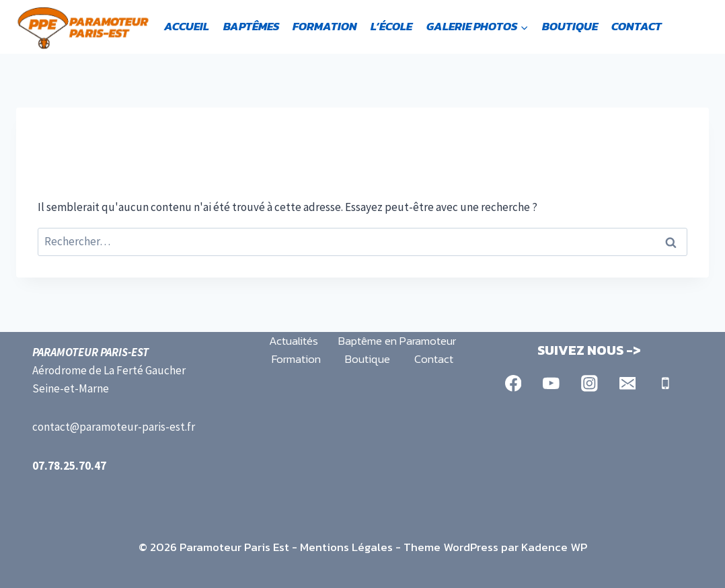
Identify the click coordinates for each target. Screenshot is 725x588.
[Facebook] (513, 383)
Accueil (187, 26)
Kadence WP (554, 547)
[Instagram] (589, 383)
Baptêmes (251, 26)
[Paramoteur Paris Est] (83, 27)
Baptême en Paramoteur (397, 341)
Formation (325, 26)
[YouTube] (551, 383)
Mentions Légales (346, 547)
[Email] (627, 383)
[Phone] (665, 383)
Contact (637, 26)
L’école (391, 26)
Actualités (294, 341)
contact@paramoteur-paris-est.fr (114, 427)
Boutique (570, 26)
